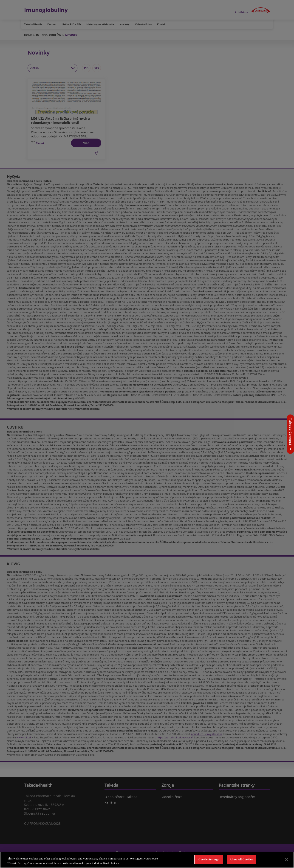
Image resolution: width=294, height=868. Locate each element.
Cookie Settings (209, 859)
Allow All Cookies (241, 859)
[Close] (287, 859)
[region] (147, 860)
